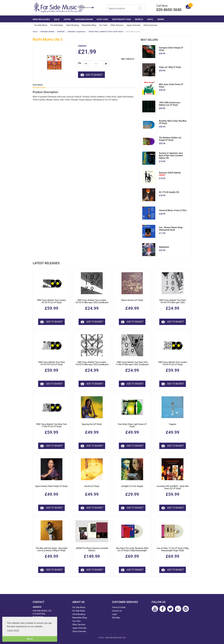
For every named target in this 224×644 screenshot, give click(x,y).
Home (35, 32)
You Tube (103, 25)
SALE (57, 19)
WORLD (139, 19)
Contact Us (117, 611)
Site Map (116, 618)
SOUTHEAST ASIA (122, 19)
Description (38, 85)
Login (114, 614)
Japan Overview (133, 25)
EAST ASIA (102, 19)
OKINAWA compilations (77, 32)
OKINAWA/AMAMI (84, 19)
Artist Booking (72, 25)
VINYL (150, 19)
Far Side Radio (57, 25)
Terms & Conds (119, 607)
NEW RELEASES (41, 19)
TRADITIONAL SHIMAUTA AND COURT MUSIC (106, 32)
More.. (161, 19)
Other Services (117, 25)
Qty (79, 63)
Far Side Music (41, 25)
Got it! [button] (30, 639)
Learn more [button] (13, 630)
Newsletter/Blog (89, 25)
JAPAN (67, 19)
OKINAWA (61, 32)
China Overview (150, 25)
